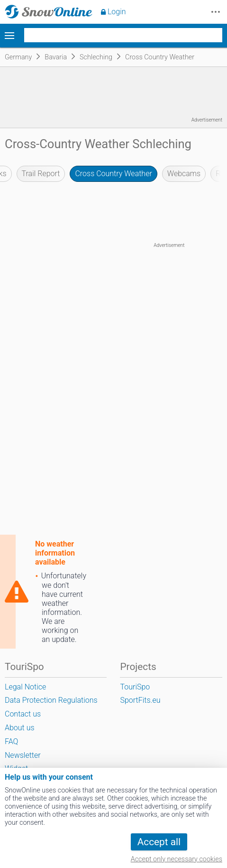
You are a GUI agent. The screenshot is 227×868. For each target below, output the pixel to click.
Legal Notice (25, 687)
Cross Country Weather (113, 174)
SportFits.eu (140, 700)
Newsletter (23, 755)
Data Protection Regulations (51, 700)
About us (20, 728)
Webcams (184, 174)
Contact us (23, 714)
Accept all (159, 842)
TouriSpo (135, 687)
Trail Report (41, 174)
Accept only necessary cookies (177, 859)
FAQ (11, 741)
